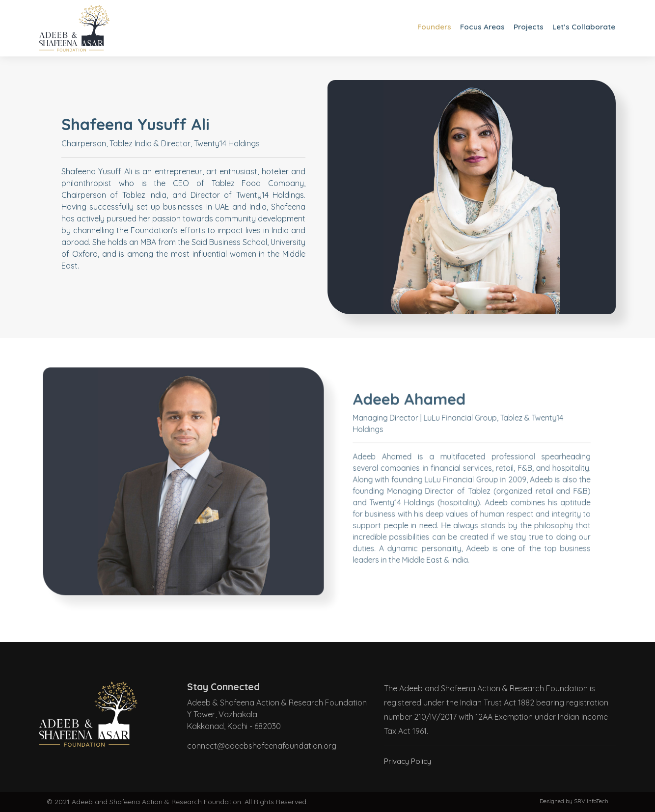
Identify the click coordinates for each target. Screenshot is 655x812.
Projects (527, 27)
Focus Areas (479, 27)
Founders (430, 27)
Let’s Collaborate (583, 27)
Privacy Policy (409, 761)
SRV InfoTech (591, 801)
